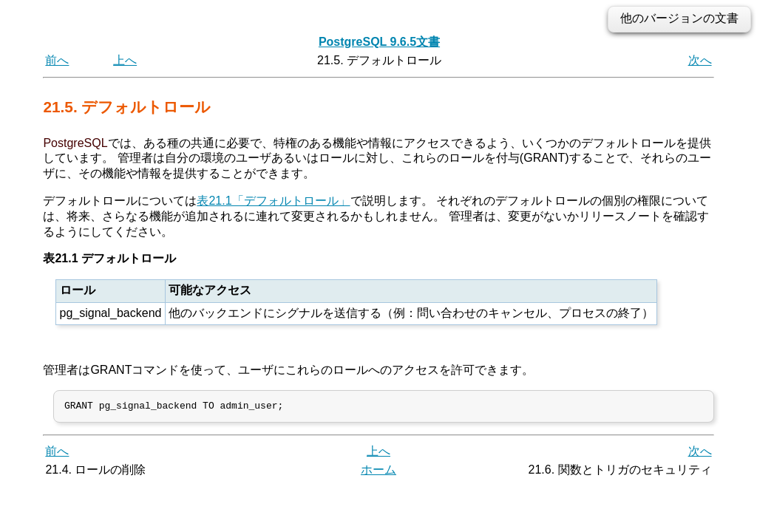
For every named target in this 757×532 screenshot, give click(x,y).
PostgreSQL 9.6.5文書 (379, 42)
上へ (125, 60)
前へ (57, 60)
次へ (700, 60)
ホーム (378, 473)
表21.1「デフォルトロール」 (273, 201)
